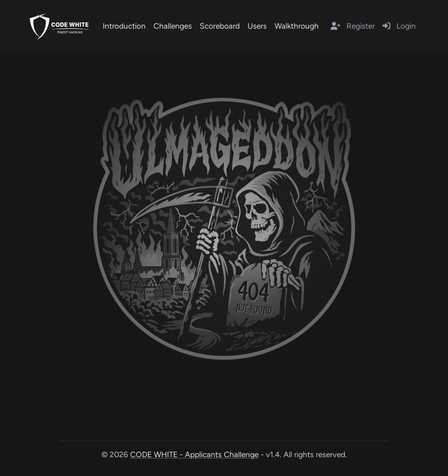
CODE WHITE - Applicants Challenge (194, 455)
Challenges (173, 26)
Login (399, 26)
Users (257, 26)
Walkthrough (297, 26)
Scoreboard (220, 26)
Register (353, 26)
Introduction (124, 26)
